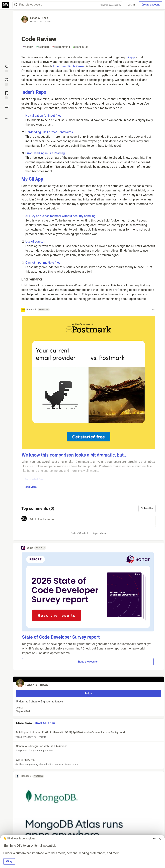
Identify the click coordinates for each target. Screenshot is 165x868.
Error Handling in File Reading (45, 153)
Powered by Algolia (110, 5)
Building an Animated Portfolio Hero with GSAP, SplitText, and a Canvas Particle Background (88, 735)
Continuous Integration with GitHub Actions (88, 748)
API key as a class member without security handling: (61, 216)
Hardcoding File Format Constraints (49, 132)
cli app (130, 57)
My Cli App (32, 179)
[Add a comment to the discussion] (92, 521)
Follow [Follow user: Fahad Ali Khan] (89, 694)
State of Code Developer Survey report (61, 637)
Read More (30, 487)
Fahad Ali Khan (39, 18)
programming (61, 47)
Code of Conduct (79, 533)
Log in (131, 5)
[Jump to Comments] (7, 82)
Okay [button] (9, 861)
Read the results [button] (88, 662)
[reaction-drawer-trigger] (7, 68)
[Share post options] (7, 119)
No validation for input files (43, 116)
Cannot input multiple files (43, 263)
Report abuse (100, 533)
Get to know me (88, 762)
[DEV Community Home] (6, 5)
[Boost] (7, 106)
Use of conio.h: (35, 241)
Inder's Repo (34, 92)
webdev (28, 47)
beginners (43, 47)
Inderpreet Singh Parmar (70, 66)
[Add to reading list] (7, 95)
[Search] (16, 5)
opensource (80, 47)
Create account (151, 5)
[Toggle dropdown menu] (153, 310)
